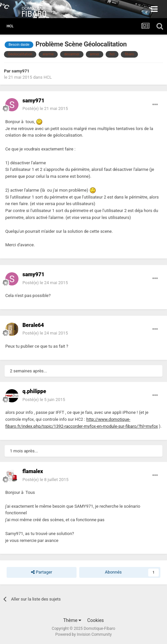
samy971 (20, 71)
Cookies (95, 620)
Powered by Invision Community (84, 634)
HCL (48, 77)
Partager (42, 572)
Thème (72, 620)
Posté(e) (45, 108)
